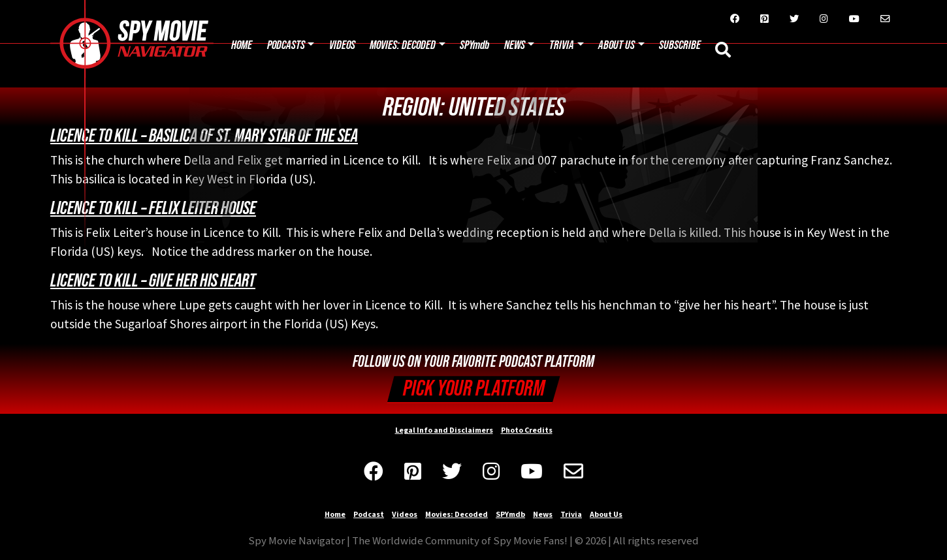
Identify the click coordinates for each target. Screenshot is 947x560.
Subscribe (680, 45)
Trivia (562, 45)
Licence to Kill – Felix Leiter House (153, 208)
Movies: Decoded (403, 45)
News (515, 45)
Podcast (369, 514)
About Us (617, 45)
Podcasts (286, 45)
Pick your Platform (474, 389)
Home (242, 45)
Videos (342, 45)
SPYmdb (474, 45)
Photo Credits (527, 430)
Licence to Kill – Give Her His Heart (153, 281)
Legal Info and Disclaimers (444, 430)
